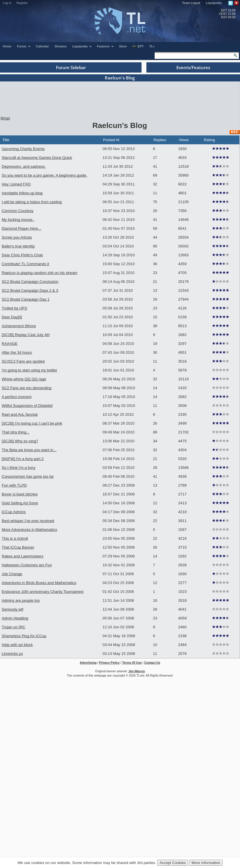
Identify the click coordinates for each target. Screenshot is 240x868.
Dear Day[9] (12, 317)
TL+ (152, 46)
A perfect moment (17, 397)
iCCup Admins (14, 512)
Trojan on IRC (13, 627)
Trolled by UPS (14, 308)
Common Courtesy (18, 211)
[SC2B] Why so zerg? (20, 441)
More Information (206, 863)
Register (22, 3)
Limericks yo (12, 654)
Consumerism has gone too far (28, 476)
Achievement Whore (19, 326)
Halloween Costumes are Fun (27, 565)
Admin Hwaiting (15, 618)
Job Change (12, 574)
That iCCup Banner (18, 547)
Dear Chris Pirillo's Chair (22, 255)
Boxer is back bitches (20, 494)
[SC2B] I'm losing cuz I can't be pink (32, 423)
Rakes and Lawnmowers (23, 556)
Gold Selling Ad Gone (20, 503)
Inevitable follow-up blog (22, 193)
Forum (24, 46)
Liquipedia (214, 3)
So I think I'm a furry (19, 468)
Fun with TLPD (14, 485)
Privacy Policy (109, 663)
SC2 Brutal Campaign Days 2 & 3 (30, 290)
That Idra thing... (16, 432)
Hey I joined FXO (16, 184)
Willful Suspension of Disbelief (27, 406)
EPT (138, 47)
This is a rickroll (15, 538)
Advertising (88, 663)
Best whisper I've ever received (28, 521)
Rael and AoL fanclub (20, 414)
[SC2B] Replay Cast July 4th (26, 335)
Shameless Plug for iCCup (24, 636)
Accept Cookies (173, 863)
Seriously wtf (13, 609)
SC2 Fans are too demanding (27, 388)
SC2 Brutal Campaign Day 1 (26, 299)
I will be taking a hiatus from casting (32, 202)
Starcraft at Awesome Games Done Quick (37, 158)
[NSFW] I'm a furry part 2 (23, 459)
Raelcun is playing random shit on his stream (40, 273)
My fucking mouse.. (18, 220)
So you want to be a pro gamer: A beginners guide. (44, 175)
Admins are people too (21, 600)
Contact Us (152, 663)
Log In (7, 3)
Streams (60, 46)
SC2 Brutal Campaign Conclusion (30, 282)
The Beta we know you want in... (29, 450)
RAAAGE (10, 344)
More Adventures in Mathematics (29, 530)
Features (105, 46)
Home (7, 46)
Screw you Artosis (17, 237)
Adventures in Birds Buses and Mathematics (39, 583)
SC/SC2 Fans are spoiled (23, 361)
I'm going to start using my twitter (29, 370)
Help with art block (17, 645)
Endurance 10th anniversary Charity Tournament (43, 592)
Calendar (43, 46)
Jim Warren (137, 671)
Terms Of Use (132, 663)
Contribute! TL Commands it (25, 264)
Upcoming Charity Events (23, 149)
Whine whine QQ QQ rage (24, 379)
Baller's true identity (18, 246)
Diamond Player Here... (22, 228)
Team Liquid (191, 3)
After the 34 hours (17, 352)
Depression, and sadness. (24, 166)
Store (123, 46)
